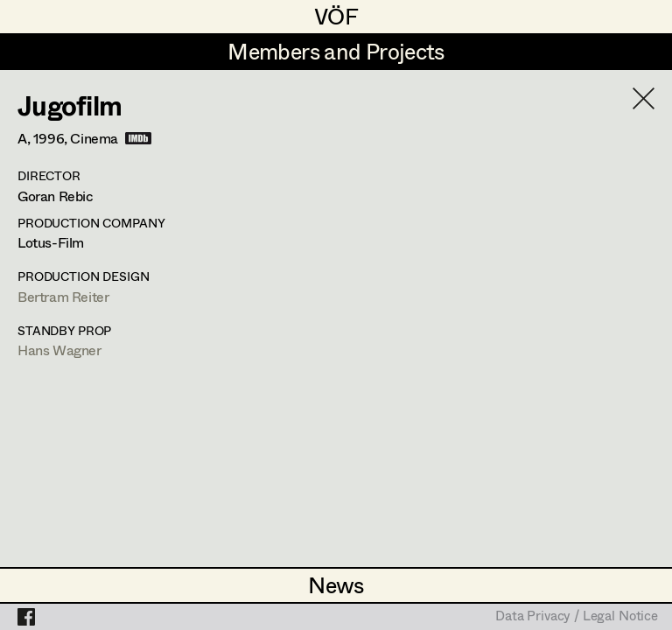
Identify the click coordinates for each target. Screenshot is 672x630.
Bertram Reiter (63, 296)
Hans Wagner (59, 350)
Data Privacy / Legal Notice (577, 617)
